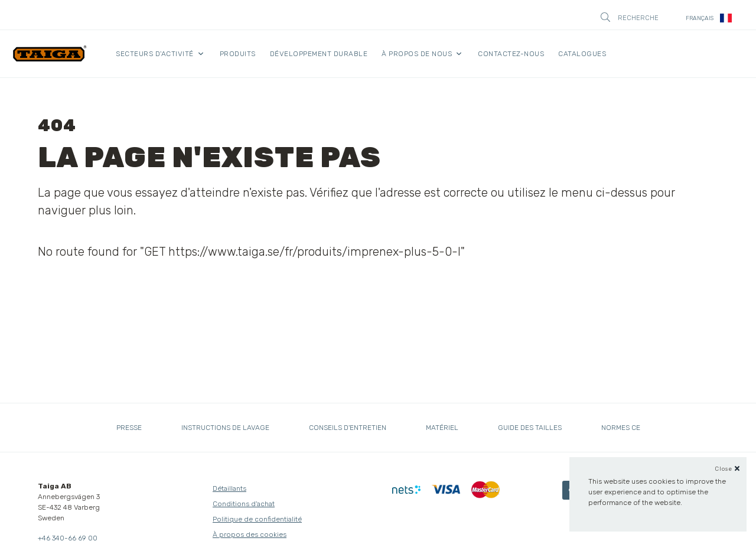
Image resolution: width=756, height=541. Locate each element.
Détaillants (229, 488)
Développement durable (319, 54)
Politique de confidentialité (257, 519)
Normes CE (621, 428)
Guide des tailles (530, 428)
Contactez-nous (511, 54)
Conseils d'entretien (348, 428)
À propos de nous (417, 54)
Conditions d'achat (244, 504)
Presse (129, 428)
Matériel (442, 428)
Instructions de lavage (225, 428)
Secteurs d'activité (155, 54)
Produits (238, 54)
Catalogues (582, 54)
